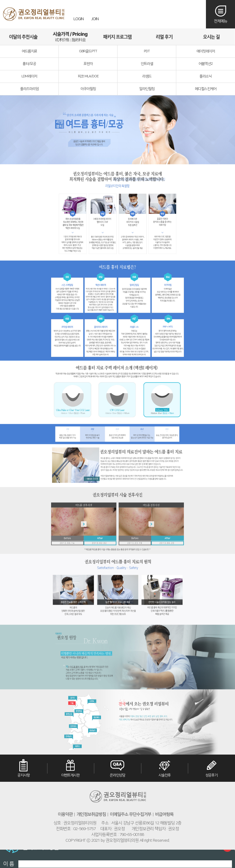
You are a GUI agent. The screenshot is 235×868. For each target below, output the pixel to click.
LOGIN (78, 19)
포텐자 (88, 64)
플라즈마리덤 (29, 89)
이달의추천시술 (23, 37)
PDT (147, 51)
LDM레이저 (29, 76)
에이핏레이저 (206, 51)
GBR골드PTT (88, 51)
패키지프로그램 (117, 37)
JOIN (95, 19)
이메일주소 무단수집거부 (131, 814)
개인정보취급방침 (91, 814)
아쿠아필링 (88, 89)
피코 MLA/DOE (88, 76)
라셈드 (147, 76)
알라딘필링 (147, 89)
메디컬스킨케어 (206, 89)
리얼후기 (164, 37)
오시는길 (211, 37)
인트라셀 (147, 64)
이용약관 (65, 814)
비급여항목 (164, 814)
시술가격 (70, 37)
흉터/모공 (29, 64)
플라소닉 (206, 76)
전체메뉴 (221, 21)
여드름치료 (29, 51)
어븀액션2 (206, 64)
